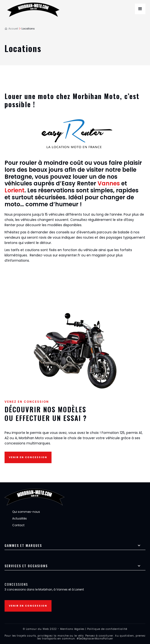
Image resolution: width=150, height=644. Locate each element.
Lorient (14, 190)
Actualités (20, 518)
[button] (140, 9)
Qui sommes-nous (26, 512)
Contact (18, 525)
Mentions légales (72, 629)
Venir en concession (28, 457)
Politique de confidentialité (107, 629)
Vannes (109, 183)
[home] (35, 9)
